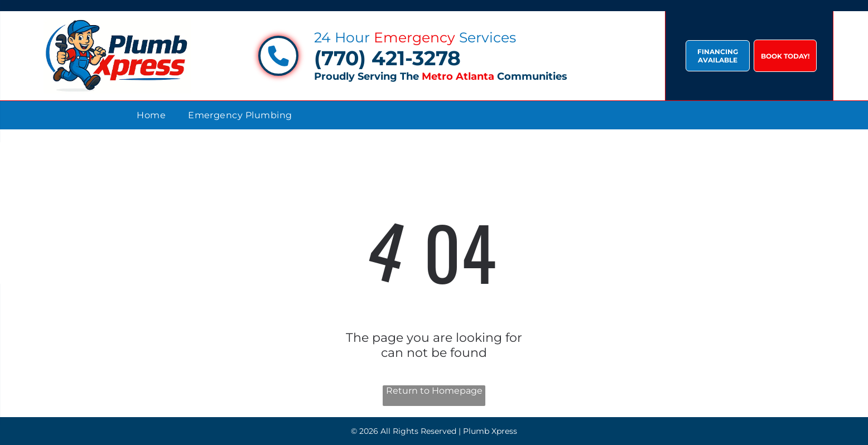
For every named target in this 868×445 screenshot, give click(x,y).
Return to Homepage (434, 391)
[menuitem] (151, 115)
